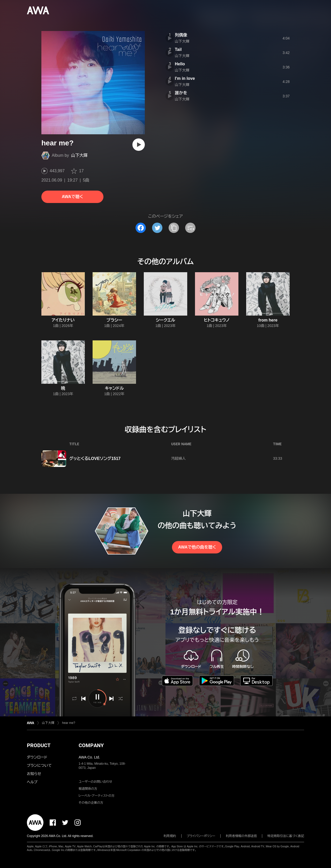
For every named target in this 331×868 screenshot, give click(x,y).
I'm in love (185, 78)
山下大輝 (79, 155)
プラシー (114, 320)
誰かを (181, 93)
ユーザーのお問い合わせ (95, 782)
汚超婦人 (178, 458)
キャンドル (114, 388)
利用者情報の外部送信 (241, 836)
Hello (180, 64)
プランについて (39, 765)
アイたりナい (63, 320)
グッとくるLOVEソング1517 (95, 459)
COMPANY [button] (91, 745)
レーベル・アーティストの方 (97, 796)
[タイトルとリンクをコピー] (174, 228)
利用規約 (170, 836)
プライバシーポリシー (201, 836)
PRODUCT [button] (39, 745)
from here (268, 320)
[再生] (139, 145)
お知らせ (34, 774)
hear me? (69, 723)
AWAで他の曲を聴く (197, 547)
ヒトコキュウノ (217, 320)
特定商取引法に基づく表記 (286, 836)
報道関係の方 (88, 789)
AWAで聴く (72, 197)
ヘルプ (32, 782)
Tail (178, 49)
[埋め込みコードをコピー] (190, 228)
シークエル (166, 320)
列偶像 (181, 35)
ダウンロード (37, 757)
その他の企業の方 (91, 803)
